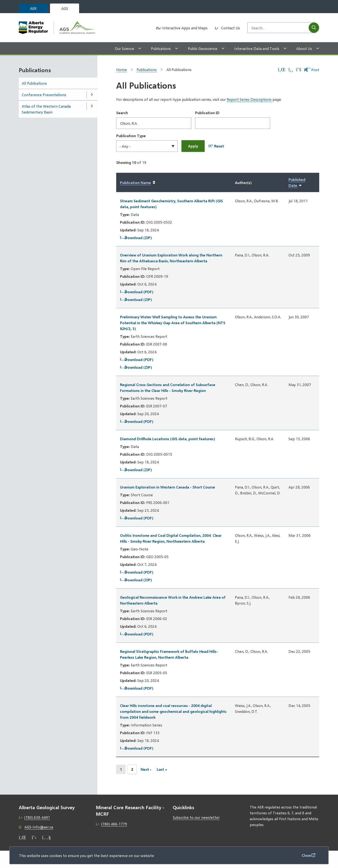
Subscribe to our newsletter (196, 817)
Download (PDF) (137, 292)
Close (306, 855)
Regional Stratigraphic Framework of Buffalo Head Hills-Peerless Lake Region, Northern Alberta (169, 654)
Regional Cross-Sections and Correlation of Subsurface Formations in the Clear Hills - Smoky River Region (168, 387)
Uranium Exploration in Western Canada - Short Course (167, 487)
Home (121, 70)
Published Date (302, 183)
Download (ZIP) (136, 238)
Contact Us (230, 28)
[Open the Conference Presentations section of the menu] (92, 95)
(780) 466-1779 (114, 824)
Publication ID (207, 113)
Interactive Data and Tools (257, 48)
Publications (161, 48)
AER (33, 8)
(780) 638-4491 (37, 817)
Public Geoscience (203, 48)
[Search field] (278, 28)
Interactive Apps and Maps (185, 28)
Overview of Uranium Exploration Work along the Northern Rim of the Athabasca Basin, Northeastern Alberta (171, 258)
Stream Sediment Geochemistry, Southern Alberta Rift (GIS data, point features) (171, 204)
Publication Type (131, 136)
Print (312, 70)
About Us (304, 48)
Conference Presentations (44, 95)
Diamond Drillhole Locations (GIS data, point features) (167, 439)
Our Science (124, 48)
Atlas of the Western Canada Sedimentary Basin (46, 109)
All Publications (34, 83)
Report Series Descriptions (249, 99)
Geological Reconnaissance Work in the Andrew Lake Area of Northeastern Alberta (173, 600)
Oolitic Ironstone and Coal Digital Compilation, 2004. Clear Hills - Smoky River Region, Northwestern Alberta (171, 538)
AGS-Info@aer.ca (39, 827)
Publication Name (135, 182)
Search (122, 113)
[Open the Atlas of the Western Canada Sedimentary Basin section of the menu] (92, 106)
